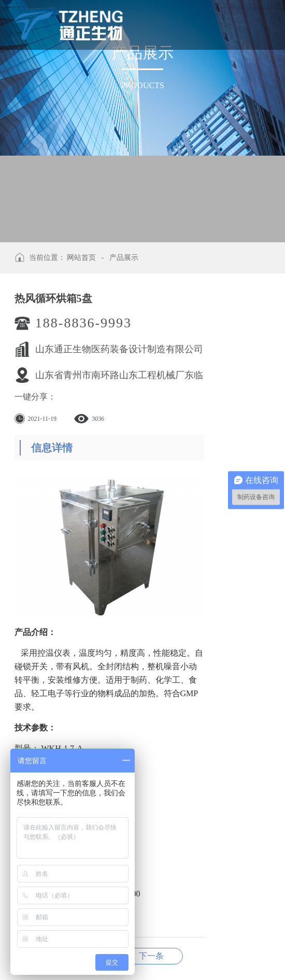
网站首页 (81, 258)
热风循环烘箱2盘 (151, 956)
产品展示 (124, 258)
